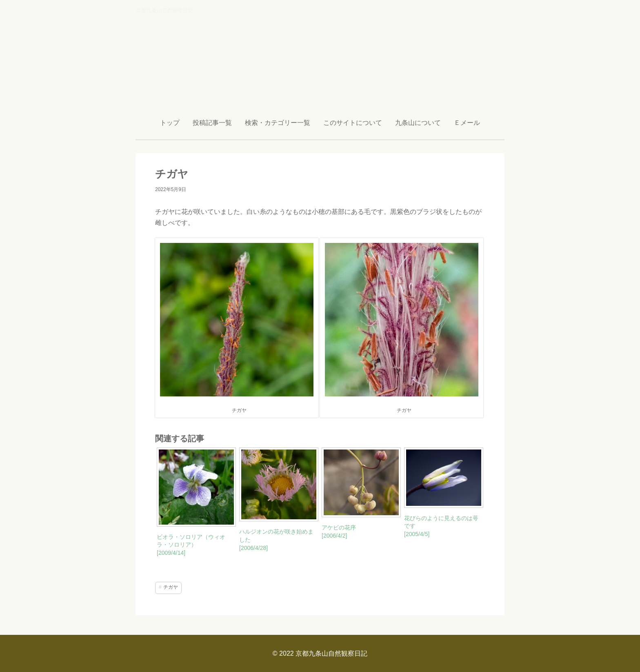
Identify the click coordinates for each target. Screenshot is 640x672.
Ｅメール (467, 123)
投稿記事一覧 (212, 123)
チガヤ (171, 587)
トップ (170, 123)
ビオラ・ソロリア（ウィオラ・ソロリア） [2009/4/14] (191, 545)
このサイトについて (353, 123)
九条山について (418, 123)
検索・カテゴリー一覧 (278, 123)
